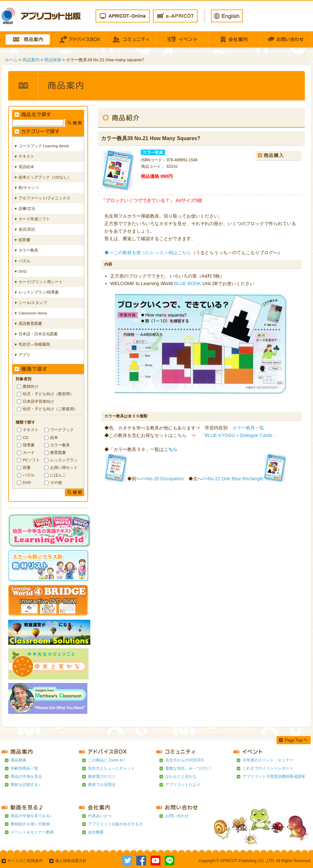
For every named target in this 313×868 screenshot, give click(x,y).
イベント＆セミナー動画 (32, 832)
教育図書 (58, 452)
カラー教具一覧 (248, 428)
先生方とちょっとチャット (112, 768)
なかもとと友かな (181, 776)
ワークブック (62, 430)
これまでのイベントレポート (268, 768)
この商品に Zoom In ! (107, 760)
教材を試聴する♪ (25, 785)
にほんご (58, 475)
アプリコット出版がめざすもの (115, 824)
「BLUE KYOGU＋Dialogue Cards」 (238, 435)
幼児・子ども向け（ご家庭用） (50, 409)
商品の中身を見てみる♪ (31, 816)
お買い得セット (64, 467)
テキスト (31, 430)
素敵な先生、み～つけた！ (189, 768)
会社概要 (96, 832)
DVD (27, 482)
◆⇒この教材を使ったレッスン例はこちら (148, 253)
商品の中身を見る (26, 776)
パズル (29, 475)
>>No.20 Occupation (162, 479)
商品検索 (53, 60)
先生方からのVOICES (184, 760)
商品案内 (31, 60)
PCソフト (31, 460)
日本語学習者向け (38, 401)
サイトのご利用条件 (25, 861)
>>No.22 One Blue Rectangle (233, 479)
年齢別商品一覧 (24, 768)
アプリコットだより (183, 785)
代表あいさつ (100, 816)
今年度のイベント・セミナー (268, 760)
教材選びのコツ (102, 776)
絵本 (54, 437)
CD (26, 437)
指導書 (29, 445)
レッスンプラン (64, 460)
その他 (56, 482)
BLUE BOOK (188, 283)
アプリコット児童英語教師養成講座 (274, 776)
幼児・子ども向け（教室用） (48, 394)
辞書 (27, 467)
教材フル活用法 (102, 785)
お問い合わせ (177, 816)
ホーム (11, 60)
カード (29, 452)
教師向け (31, 386)
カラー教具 (60, 445)
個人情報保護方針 (71, 861)
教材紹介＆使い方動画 (30, 824)
